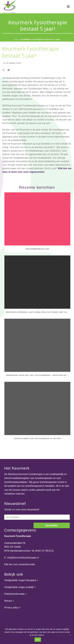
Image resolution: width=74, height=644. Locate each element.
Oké (38, 640)
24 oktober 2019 (13, 63)
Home (16, 40)
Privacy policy (11, 608)
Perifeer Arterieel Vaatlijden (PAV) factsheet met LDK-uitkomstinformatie (38, 312)
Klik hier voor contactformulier (20, 564)
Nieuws (8, 601)
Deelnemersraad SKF (37, 249)
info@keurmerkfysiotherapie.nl (23, 558)
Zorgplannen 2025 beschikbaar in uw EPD (37, 439)
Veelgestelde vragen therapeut (20, 580)
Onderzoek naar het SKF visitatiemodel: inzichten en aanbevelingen (38, 375)
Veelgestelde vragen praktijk (19, 587)
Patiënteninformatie (14, 594)
